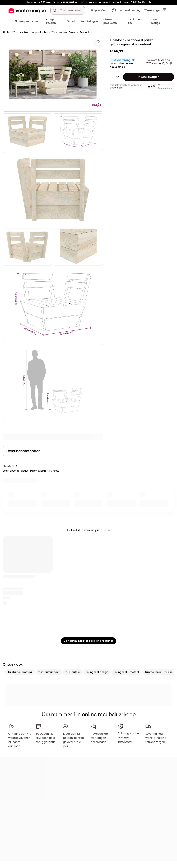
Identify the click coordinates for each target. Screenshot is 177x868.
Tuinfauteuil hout (49, 672)
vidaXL (119, 88)
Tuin (9, 32)
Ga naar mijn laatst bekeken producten (88, 641)
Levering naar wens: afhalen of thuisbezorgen (156, 738)
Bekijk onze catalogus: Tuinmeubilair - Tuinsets (31, 471)
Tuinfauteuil (86, 32)
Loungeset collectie (40, 32)
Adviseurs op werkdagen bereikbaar (99, 738)
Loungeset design (97, 672)
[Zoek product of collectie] (55, 10)
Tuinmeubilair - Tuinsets (65, 32)
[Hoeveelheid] (115, 77)
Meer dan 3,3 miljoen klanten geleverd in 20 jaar (73, 740)
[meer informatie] (171, 63)
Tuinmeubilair (21, 32)
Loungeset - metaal (126, 672)
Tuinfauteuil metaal (20, 672)
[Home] (4, 32)
